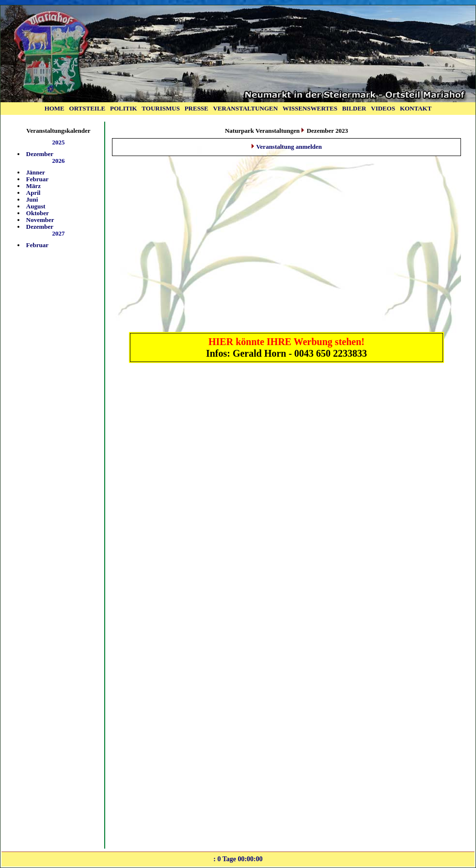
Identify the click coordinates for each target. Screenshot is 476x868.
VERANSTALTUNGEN (246, 108)
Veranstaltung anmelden (289, 147)
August (36, 206)
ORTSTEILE (87, 108)
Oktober (38, 213)
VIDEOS (383, 108)
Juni (32, 199)
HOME (55, 108)
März (33, 186)
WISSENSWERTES (310, 108)
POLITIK (124, 108)
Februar (37, 179)
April (33, 193)
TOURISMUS (161, 108)
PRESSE (197, 108)
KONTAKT (416, 108)
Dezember (40, 154)
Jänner (36, 172)
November (40, 220)
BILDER (354, 108)
